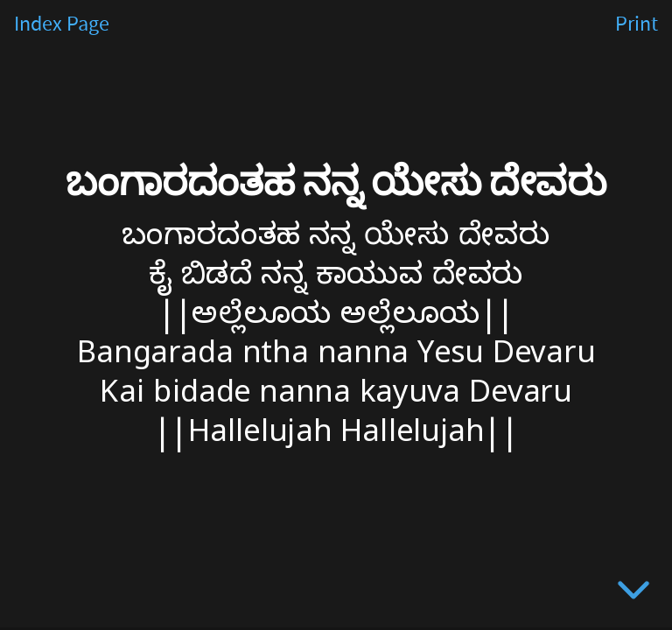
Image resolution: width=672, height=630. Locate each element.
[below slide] (633, 593)
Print (637, 24)
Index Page (62, 24)
